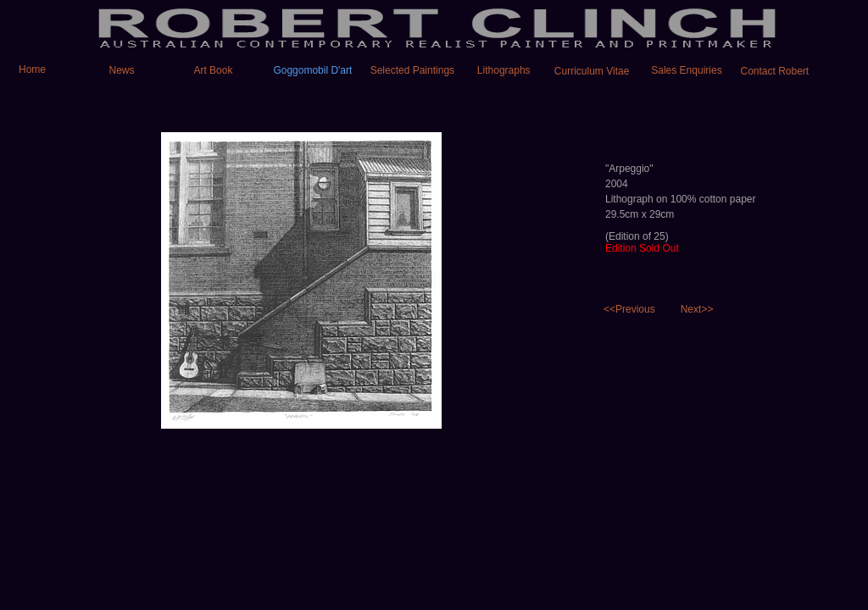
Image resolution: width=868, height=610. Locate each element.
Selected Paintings (412, 70)
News (122, 70)
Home (24, 69)
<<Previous (629, 309)
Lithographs (504, 70)
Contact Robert (774, 71)
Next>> (697, 309)
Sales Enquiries (686, 70)
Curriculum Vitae (592, 71)
